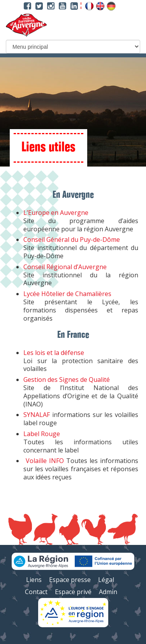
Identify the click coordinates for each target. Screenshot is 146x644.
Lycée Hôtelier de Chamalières (67, 294)
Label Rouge (42, 434)
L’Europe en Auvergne (56, 213)
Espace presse (70, 580)
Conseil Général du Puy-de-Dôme (72, 240)
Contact (36, 592)
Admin (108, 592)
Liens (34, 580)
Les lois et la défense (54, 353)
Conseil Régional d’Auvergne (65, 267)
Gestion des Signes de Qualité (67, 380)
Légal (106, 580)
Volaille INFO (45, 461)
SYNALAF (37, 415)
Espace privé (73, 592)
